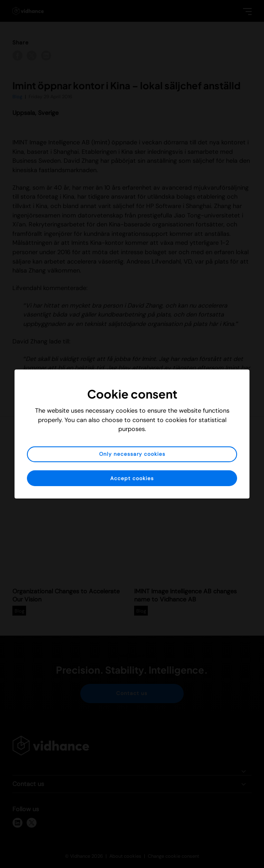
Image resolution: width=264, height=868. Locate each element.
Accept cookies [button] (132, 478)
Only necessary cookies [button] (132, 454)
